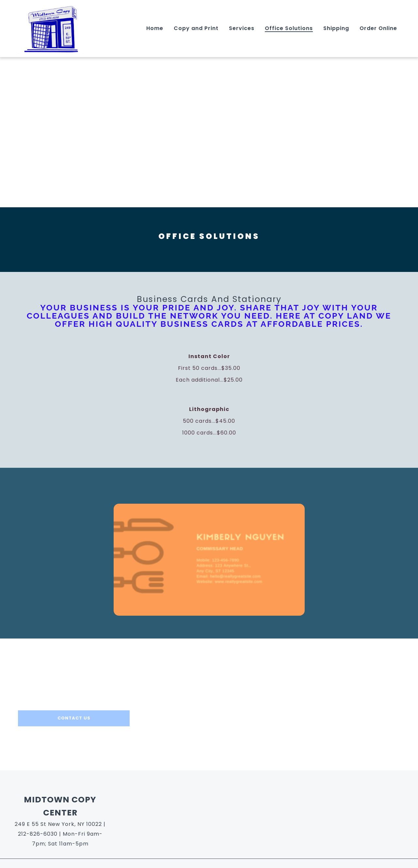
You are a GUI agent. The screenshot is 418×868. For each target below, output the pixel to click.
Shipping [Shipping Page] (336, 28)
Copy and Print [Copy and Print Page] (196, 28)
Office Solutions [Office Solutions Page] (289, 28)
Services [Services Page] (242, 28)
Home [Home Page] (155, 28)
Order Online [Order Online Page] (378, 28)
